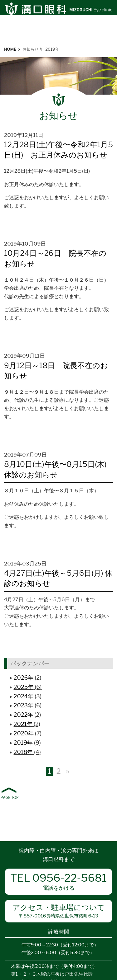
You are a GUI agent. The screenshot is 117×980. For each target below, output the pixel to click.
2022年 (24, 715)
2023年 (24, 705)
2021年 (23, 724)
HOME (10, 49)
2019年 (23, 743)
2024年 (24, 696)
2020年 (24, 733)
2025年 (24, 687)
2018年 (23, 752)
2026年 (24, 678)
